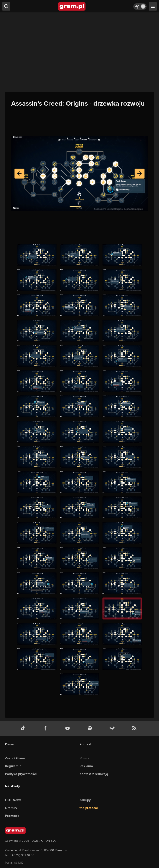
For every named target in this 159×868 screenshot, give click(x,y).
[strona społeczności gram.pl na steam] (113, 728)
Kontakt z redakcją (94, 774)
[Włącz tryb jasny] (140, 7)
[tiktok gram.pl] (24, 728)
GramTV (11, 808)
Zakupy (85, 800)
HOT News (13, 800)
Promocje (12, 816)
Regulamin (13, 766)
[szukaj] (6, 6)
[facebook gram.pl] (46, 728)
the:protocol (89, 808)
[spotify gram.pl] (91, 728)
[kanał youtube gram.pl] (68, 728)
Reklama (86, 766)
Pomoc (85, 758)
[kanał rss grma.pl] (135, 728)
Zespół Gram (15, 758)
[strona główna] (72, 6)
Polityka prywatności (21, 774)
